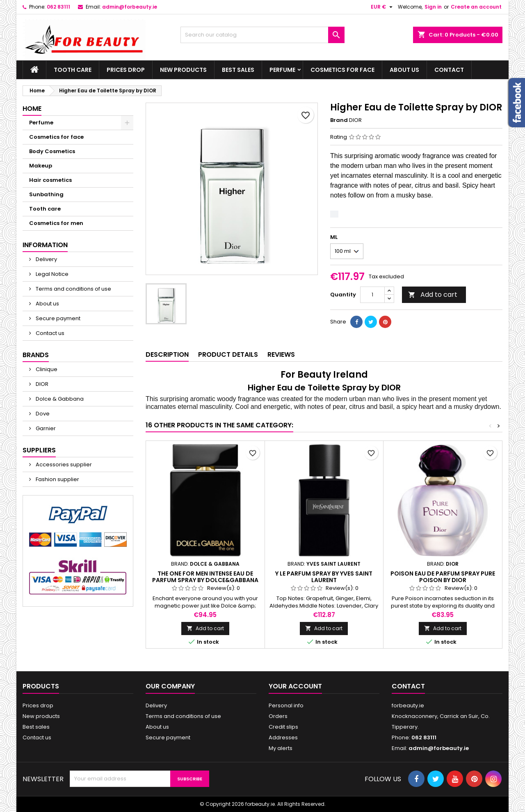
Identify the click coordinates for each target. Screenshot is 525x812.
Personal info (286, 705)
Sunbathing (46, 194)
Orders (278, 716)
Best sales (238, 70)
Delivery (46, 259)
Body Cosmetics (52, 151)
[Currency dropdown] (383, 7)
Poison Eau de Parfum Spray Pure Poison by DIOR (443, 577)
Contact (449, 70)
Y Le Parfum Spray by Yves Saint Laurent (324, 577)
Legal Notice (51, 274)
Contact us (49, 333)
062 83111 (58, 7)
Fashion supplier (57, 479)
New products (183, 70)
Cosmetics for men (56, 223)
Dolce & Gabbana (59, 399)
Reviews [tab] (281, 354)
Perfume (282, 70)
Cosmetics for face (342, 70)
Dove (42, 414)
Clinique (46, 369)
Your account (295, 686)
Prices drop (126, 70)
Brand (339, 120)
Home (32, 109)
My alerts (281, 748)
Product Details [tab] (228, 354)
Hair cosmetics (50, 180)
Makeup (41, 166)
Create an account (476, 7)
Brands (36, 355)
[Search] (262, 35)
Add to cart (433, 295)
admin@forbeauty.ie (130, 7)
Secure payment (57, 318)
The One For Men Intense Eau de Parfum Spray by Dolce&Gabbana (205, 577)
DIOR (41, 384)
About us (404, 70)
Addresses (283, 737)
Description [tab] (167, 354)
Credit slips (283, 727)
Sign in (433, 7)
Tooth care (73, 70)
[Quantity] (372, 295)
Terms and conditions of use (73, 289)
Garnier (45, 428)
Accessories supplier (63, 464)
